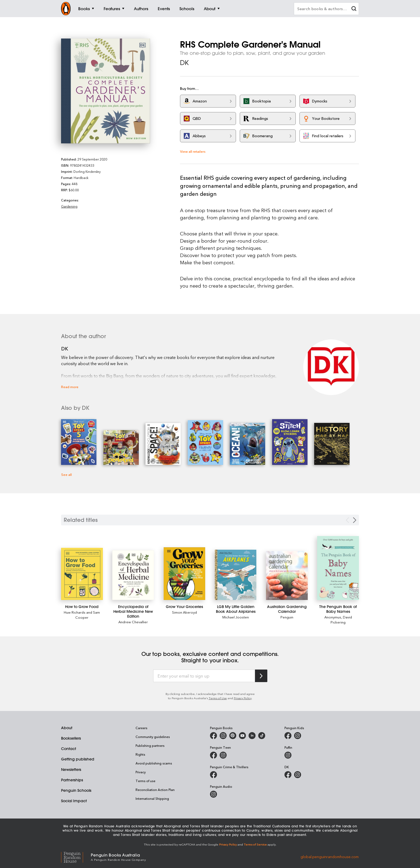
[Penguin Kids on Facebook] (288, 736)
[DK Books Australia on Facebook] (288, 775)
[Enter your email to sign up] (204, 676)
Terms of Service (255, 844)
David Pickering (341, 620)
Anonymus (333, 617)
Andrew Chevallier (133, 622)
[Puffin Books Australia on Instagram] (288, 755)
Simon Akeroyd (184, 612)
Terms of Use (218, 698)
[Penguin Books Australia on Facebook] (213, 736)
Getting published (78, 759)
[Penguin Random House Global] (76, 857)
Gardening (69, 206)
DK (184, 63)
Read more (70, 387)
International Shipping (152, 798)
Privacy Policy (243, 698)
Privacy (141, 772)
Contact (69, 749)
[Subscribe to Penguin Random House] (261, 676)
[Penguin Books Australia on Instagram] (223, 736)
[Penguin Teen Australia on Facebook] (213, 755)
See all (66, 474)
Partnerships (72, 780)
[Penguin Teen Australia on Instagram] (223, 755)
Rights (140, 754)
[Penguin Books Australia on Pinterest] (233, 736)
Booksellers (71, 738)
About (67, 728)
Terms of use (145, 781)
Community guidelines (153, 737)
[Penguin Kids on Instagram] (298, 736)
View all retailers (193, 151)
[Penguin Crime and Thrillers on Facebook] (213, 775)
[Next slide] (355, 520)
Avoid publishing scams (154, 763)
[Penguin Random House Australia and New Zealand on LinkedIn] (252, 736)
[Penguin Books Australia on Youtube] (242, 736)
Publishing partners (150, 745)
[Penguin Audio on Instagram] (213, 794)
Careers (141, 728)
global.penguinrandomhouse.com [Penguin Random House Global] (330, 857)
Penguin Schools (76, 790)
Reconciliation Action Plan (155, 790)
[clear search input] (354, 9)
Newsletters (71, 770)
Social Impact (74, 801)
